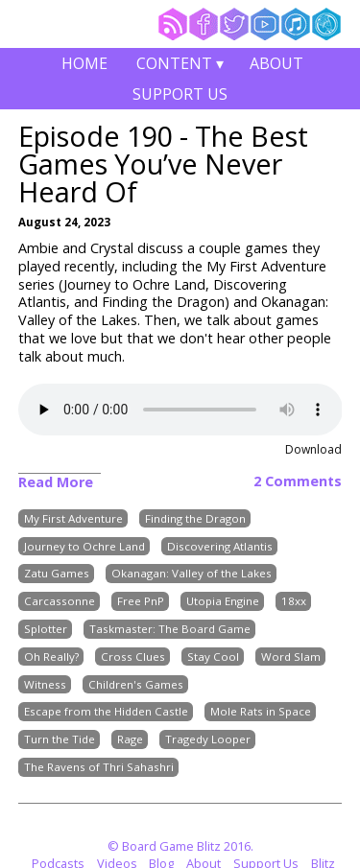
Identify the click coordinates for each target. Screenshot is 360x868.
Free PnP (141, 602)
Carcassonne (60, 602)
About (276, 63)
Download (313, 449)
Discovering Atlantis (220, 546)
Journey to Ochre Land (84, 546)
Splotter (46, 629)
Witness (45, 684)
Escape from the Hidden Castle (106, 712)
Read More (56, 482)
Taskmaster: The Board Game (170, 629)
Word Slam (291, 657)
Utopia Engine (223, 602)
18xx (294, 602)
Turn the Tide (60, 740)
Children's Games (136, 684)
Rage (130, 740)
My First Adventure (73, 518)
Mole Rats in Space (261, 712)
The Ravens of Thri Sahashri (99, 767)
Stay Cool (213, 657)
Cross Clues (133, 657)
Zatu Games (57, 574)
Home (84, 63)
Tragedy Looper (208, 740)
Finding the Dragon (195, 518)
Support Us (180, 94)
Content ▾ (180, 66)
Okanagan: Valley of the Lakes (192, 574)
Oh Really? (51, 657)
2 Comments (298, 481)
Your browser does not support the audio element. (180, 410)
